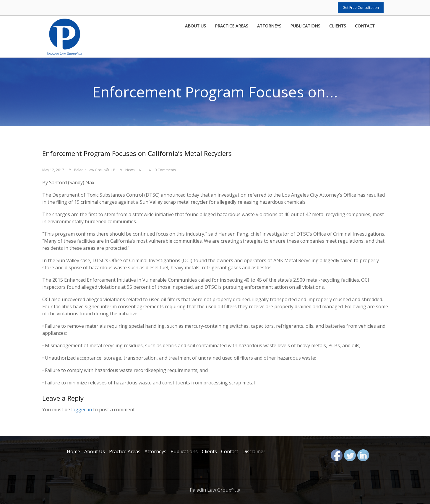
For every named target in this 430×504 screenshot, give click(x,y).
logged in (82, 410)
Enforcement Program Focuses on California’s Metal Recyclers (137, 153)
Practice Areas (232, 26)
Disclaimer (254, 451)
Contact (365, 26)
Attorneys (269, 26)
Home (73, 451)
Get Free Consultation (361, 8)
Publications (305, 26)
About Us (195, 26)
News (130, 170)
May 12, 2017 (53, 170)
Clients (338, 26)
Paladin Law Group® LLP (95, 170)
